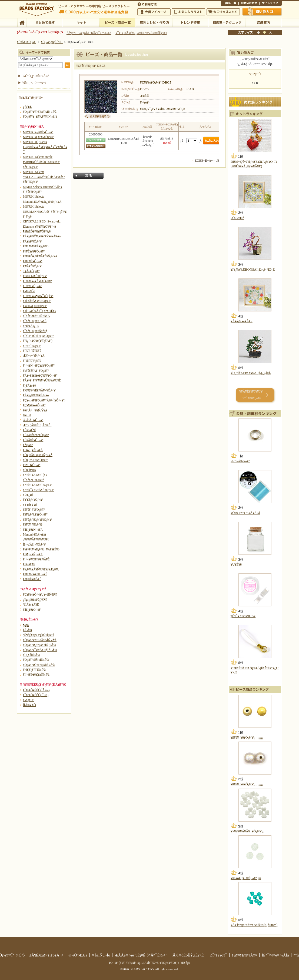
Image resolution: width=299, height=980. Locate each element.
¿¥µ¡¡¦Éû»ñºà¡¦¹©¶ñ (35, 600)
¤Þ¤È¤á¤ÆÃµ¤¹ (44, 22)
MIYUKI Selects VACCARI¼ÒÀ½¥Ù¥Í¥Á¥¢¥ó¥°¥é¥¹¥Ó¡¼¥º (44, 177)
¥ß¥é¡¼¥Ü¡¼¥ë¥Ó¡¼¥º (38, 520)
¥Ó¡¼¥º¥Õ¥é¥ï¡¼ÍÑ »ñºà (39, 665)
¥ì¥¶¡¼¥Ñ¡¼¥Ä (33, 554)
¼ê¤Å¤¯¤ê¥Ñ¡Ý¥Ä (35, 410)
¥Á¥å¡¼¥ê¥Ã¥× (242, 321)
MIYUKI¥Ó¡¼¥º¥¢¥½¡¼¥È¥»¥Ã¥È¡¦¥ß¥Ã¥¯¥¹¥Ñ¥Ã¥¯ (45, 147)
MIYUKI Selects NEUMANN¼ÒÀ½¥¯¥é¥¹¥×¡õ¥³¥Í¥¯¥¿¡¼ (45, 212)
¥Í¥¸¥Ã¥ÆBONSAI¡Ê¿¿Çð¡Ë (251, 373)
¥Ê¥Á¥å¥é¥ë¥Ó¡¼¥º (36, 435)
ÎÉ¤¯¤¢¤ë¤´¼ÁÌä (275, 955)
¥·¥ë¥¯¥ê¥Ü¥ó (32, 351)
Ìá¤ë (88, 176)
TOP (22, 22)
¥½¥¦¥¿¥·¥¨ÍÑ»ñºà (34, 670)
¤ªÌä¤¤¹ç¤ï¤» (249, 4)
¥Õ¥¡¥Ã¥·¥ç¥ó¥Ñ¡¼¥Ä (38, 455)
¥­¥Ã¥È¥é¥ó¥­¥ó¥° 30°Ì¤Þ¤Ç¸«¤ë (251, 395)
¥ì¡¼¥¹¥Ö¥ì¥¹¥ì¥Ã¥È (36, 559)
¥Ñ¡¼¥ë (28, 445)
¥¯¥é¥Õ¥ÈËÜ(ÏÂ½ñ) (36, 690)
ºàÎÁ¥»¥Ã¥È (31, 604)
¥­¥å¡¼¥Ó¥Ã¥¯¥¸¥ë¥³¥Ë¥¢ (39, 311)
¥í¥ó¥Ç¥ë (29, 564)
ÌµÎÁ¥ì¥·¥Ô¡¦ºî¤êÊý (154, 22)
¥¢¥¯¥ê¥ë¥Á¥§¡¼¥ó (36, 246)
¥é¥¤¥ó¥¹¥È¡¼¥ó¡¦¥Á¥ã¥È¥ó (41, 549)
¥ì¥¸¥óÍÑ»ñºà (31, 655)
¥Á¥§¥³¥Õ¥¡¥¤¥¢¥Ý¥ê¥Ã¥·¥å (42, 236)
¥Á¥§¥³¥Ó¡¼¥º (32, 241)
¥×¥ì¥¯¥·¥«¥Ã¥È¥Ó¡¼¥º (39, 490)
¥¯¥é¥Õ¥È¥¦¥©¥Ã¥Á (36, 316)
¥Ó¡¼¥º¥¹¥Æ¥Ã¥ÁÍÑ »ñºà (40, 112)
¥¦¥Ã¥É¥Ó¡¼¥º (33, 266)
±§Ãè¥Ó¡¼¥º (31, 271)
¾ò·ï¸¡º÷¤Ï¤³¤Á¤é (34, 83)
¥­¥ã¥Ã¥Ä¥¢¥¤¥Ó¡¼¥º (37, 301)
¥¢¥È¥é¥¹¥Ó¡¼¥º (34, 251)
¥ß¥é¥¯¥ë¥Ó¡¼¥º (34, 510)
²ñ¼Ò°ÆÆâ (78, 955)
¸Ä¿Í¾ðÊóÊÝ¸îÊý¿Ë (188, 955)
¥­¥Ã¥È (81, 22)
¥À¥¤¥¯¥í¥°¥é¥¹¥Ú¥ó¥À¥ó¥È (42, 380)
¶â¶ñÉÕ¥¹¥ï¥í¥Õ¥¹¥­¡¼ (37, 231)
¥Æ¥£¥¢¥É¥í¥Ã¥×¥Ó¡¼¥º (39, 390)
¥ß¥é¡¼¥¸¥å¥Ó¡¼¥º (35, 514)
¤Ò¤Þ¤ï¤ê (237, 218)
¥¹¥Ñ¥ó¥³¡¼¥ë (32, 361)
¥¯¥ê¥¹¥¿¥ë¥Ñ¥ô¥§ (35, 331)
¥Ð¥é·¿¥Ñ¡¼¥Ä (33, 450)
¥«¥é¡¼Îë (29, 291)
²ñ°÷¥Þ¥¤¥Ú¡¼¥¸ (154, 12)
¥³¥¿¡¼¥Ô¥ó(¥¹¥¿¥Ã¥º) (38, 341)
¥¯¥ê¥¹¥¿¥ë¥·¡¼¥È (35, 321)
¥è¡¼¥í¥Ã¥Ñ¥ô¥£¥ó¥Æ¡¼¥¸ (41, 569)
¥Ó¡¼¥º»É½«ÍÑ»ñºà (36, 660)
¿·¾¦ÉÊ (27, 107)
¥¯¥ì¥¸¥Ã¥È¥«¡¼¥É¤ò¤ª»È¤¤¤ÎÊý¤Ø (141, 33)
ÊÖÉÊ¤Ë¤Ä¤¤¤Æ (207, 161)
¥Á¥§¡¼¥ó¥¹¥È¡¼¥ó (36, 395)
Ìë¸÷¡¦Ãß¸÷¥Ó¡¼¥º (34, 544)
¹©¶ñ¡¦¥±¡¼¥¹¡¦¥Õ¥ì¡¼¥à (39, 635)
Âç (270, 32)
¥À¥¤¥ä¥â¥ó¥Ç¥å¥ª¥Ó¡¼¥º (40, 376)
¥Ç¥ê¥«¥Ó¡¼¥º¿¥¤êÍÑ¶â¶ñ (40, 594)
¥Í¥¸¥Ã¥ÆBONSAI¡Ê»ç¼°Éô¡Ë (253, 270)
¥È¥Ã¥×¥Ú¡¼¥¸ (27, 42)
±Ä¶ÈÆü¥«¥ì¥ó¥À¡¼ (46, 955)
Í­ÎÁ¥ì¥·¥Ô (29, 705)
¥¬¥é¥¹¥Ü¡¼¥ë (32, 286)
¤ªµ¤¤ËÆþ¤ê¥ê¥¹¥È (189, 12)
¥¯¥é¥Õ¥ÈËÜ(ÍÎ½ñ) (36, 695)
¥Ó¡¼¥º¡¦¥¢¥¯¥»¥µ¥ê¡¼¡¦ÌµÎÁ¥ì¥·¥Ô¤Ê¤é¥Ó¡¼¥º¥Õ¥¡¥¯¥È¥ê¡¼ (149, 963)
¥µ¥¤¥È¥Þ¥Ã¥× (271, 4)
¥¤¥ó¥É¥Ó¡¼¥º (33, 261)
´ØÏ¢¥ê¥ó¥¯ (218, 955)
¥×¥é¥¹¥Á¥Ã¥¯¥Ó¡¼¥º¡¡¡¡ (249, 831)
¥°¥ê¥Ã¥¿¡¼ (31, 326)
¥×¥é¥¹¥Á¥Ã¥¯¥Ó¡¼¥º (37, 485)
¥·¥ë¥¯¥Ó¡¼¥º (32, 346)
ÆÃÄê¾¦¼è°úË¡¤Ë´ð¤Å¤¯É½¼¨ (141, 955)
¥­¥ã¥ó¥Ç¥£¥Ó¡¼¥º (35, 306)
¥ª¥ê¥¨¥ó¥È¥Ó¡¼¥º (35, 276)
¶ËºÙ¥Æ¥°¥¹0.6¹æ (243, 616)
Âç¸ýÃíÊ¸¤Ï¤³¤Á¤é (223, 12)
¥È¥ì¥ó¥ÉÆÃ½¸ (190, 22)
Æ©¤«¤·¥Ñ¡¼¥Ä (34, 356)
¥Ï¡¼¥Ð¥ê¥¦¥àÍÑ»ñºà (36, 675)
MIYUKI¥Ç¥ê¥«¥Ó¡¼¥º (38, 137)
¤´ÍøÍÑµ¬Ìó (101, 955)
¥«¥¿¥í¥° (29, 700)
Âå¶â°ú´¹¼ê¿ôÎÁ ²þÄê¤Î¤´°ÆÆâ (89, 33)
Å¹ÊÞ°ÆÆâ (263, 22)
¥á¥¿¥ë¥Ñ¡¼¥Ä (33, 530)
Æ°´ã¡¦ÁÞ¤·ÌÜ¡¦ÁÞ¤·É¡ (37, 425)
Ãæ (264, 32)
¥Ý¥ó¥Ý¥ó (30, 505)
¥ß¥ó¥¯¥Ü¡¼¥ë (33, 524)
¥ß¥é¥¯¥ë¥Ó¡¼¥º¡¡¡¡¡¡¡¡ (247, 738)
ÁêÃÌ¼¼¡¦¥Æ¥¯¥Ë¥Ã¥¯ (227, 22)
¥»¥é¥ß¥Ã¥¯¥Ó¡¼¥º (36, 371)
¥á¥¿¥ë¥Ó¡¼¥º (32, 610)
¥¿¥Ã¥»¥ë (29, 386)
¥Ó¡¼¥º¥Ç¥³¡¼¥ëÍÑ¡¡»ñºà (39, 645)
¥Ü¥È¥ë (236, 564)
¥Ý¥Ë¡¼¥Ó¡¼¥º (33, 500)
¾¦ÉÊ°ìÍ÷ (230, 4)
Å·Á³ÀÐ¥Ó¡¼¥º (33, 420)
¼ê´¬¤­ (27, 415)
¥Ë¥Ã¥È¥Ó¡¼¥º (33, 440)
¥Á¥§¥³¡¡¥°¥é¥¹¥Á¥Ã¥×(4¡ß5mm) (254, 925)
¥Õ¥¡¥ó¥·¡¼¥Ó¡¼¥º (35, 460)
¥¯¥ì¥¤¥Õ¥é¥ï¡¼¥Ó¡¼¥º (38, 336)
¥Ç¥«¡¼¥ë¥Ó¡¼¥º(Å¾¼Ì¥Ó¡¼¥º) (44, 400)
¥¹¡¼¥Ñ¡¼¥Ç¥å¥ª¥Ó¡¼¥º (39, 366)
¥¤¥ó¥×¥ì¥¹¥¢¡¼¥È (35, 574)
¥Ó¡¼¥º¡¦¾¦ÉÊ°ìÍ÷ (117, 22)
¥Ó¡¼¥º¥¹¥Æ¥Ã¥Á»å (245, 513)
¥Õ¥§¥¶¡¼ (30, 470)
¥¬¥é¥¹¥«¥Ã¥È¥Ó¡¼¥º (37, 281)
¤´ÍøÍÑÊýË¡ (148, 4)
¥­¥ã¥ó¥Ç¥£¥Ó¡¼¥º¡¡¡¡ (246, 878)
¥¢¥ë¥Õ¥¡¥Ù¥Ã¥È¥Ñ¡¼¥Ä (40, 256)
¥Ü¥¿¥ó (28, 495)
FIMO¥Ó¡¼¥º (32, 465)
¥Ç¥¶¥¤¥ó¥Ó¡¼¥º (34, 405)
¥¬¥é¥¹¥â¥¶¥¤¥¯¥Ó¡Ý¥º (38, 296)
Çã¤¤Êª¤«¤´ (262, 12)
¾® (259, 32)
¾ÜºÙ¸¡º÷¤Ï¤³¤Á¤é (36, 76)
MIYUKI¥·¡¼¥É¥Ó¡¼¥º (38, 132)
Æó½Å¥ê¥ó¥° (240, 461)
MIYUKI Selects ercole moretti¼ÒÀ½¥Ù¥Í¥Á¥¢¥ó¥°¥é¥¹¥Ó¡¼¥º (42, 162)
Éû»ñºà (27, 630)
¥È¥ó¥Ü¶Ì (29, 430)
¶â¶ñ (26, 625)
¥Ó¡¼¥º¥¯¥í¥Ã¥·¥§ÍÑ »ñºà (40, 117)
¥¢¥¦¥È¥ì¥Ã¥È (32, 579)
